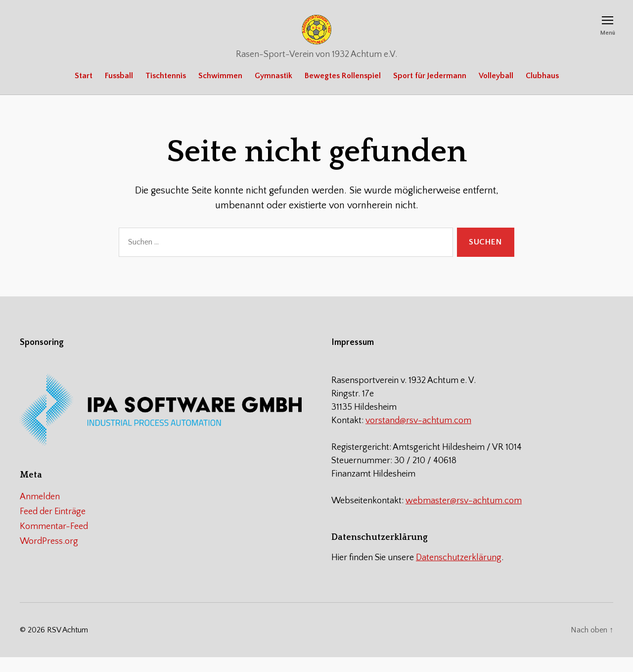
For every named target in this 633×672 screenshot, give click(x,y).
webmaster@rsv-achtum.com (464, 516)
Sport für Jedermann (430, 91)
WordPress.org (49, 556)
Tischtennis (166, 91)
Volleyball (496, 91)
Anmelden (40, 512)
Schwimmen (220, 91)
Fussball (119, 91)
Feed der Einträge (53, 527)
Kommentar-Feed (54, 541)
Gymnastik (273, 91)
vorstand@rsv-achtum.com (418, 435)
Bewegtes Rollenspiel (343, 91)
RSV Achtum (68, 645)
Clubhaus (542, 91)
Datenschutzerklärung (459, 573)
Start (84, 91)
